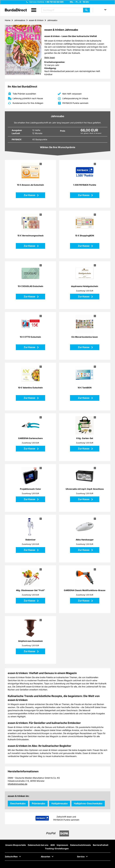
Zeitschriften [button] (11, 857)
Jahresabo (52, 20)
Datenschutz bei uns (38, 845)
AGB (53, 845)
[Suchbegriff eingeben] (66, 10)
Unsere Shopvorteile (16, 845)
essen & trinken (36, 20)
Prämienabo (39, 803)
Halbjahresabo (60, 803)
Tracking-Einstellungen (57, 849)
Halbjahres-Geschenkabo (88, 803)
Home (8, 20)
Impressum (62, 845)
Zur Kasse (30, 195)
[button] (34, 10)
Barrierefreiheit (101, 845)
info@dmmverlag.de (18, 784)
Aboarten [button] (46, 857)
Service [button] (81, 857)
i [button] (41, 164)
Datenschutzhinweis (80, 845)
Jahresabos (20, 20)
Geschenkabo (18, 803)
